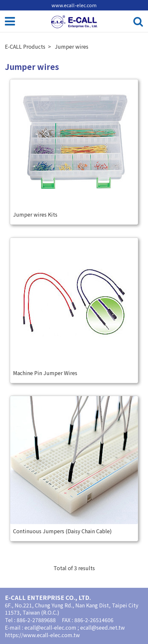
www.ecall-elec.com (74, 5)
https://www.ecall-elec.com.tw (42, 635)
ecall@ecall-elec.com (51, 627)
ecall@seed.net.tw (103, 627)
